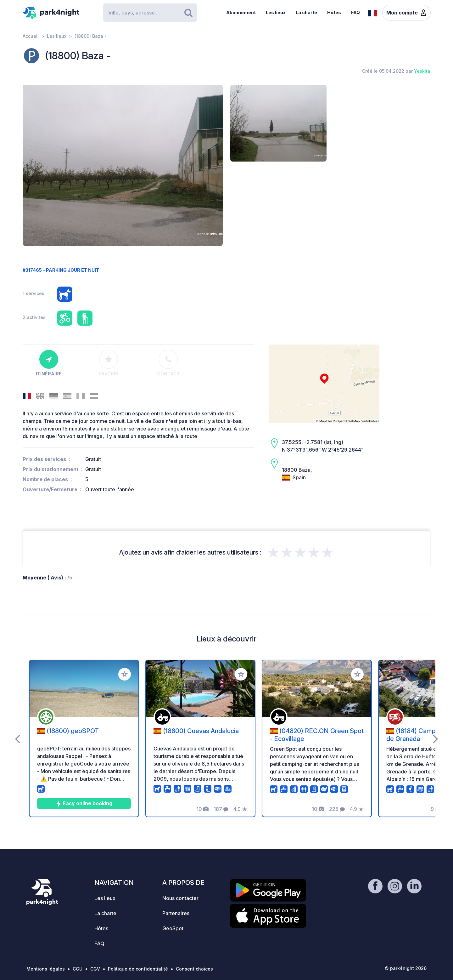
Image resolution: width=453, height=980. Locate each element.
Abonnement (241, 12)
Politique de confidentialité (138, 969)
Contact (168, 363)
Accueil (31, 36)
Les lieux (276, 12)
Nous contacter (180, 898)
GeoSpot (173, 928)
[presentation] (17, 738)
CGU (78, 969)
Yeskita (422, 71)
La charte (306, 12)
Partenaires (176, 913)
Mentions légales (46, 969)
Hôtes (334, 12)
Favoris (109, 363)
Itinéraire (49, 363)
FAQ (355, 12)
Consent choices (194, 969)
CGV (95, 969)
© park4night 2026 (406, 968)
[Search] (150, 13)
